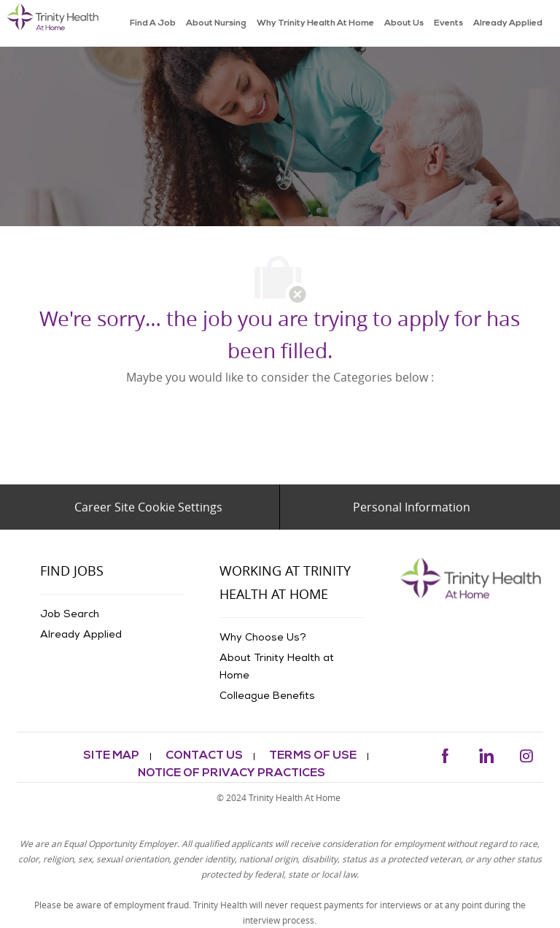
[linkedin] (486, 753)
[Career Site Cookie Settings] (148, 507)
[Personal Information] (412, 507)
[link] (53, 23)
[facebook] (445, 753)
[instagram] (526, 753)
